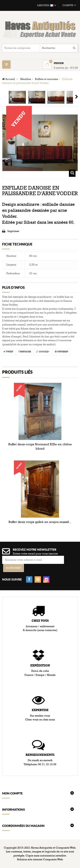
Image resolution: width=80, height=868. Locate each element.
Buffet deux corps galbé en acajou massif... (40, 522)
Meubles (26, 79)
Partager (25, 352)
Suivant (76, 97)
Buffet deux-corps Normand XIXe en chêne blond (40, 446)
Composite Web (53, 859)
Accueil (9, 79)
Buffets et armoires (47, 79)
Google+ (43, 352)
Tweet (8, 352)
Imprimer (13, 231)
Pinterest (62, 352)
